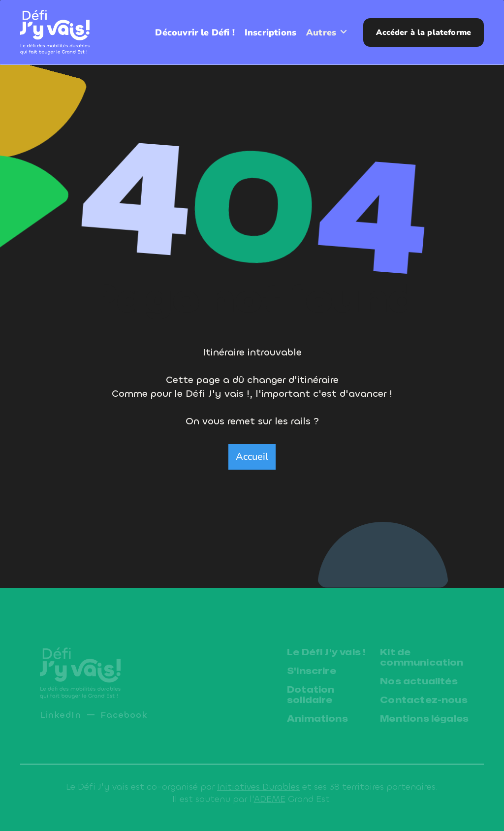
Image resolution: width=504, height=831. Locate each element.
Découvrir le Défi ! (194, 32)
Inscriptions (270, 32)
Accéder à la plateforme (424, 32)
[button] (327, 32)
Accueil (252, 457)
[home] (55, 32)
